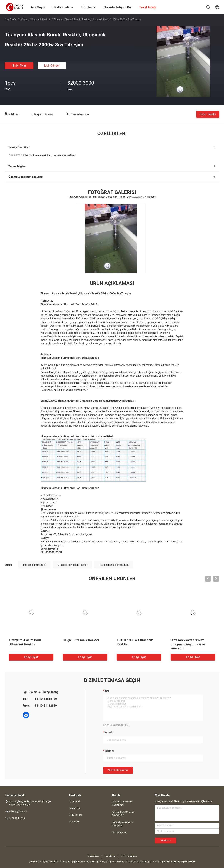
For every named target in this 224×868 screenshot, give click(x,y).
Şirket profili (75, 801)
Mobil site (110, 856)
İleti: (107, 691)
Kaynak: (109, 732)
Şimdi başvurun (118, 770)
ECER (193, 862)
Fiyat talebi (208, 114)
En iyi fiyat (19, 66)
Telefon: (109, 751)
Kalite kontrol (75, 815)
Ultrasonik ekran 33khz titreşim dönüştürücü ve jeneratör (188, 644)
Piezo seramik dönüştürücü (114, 565)
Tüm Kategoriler (120, 832)
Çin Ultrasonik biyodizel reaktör (43, 862)
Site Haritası (93, 856)
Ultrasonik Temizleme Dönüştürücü (122, 803)
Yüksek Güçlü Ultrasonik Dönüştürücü (124, 814)
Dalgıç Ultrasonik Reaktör (81, 640)
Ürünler (23, 19)
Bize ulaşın (74, 822)
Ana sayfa (10, 19)
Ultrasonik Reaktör (41, 19)
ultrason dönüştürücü (34, 565)
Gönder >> (166, 841)
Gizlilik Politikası (129, 856)
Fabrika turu (75, 808)
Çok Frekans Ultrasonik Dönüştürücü (123, 824)
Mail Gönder (52, 66)
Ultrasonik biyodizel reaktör (72, 565)
